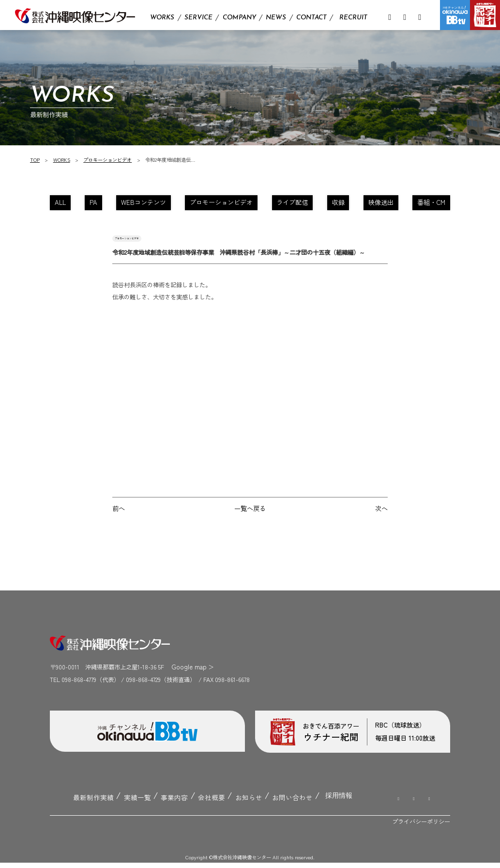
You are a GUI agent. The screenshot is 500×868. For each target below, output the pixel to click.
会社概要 (203, 803)
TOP (35, 160)
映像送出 (378, 203)
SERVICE (198, 18)
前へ (118, 517)
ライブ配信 (290, 203)
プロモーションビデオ (108, 160)
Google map (187, 674)
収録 (335, 203)
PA (99, 203)
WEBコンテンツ (147, 203)
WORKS (162, 18)
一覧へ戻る (250, 517)
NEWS (276, 18)
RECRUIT (353, 18)
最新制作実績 (91, 803)
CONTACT (311, 18)
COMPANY (239, 18)
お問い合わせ (280, 803)
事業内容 (168, 803)
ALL (65, 203)
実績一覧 (133, 803)
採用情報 (324, 802)
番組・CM (427, 203)
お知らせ (239, 803)
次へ (382, 517)
